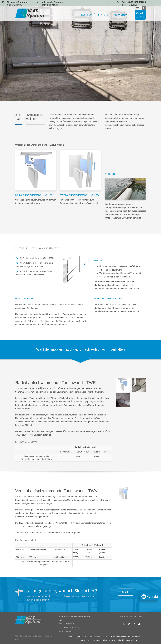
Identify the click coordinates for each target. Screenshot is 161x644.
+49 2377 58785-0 (133, 616)
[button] (125, 637)
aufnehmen (140, 16)
